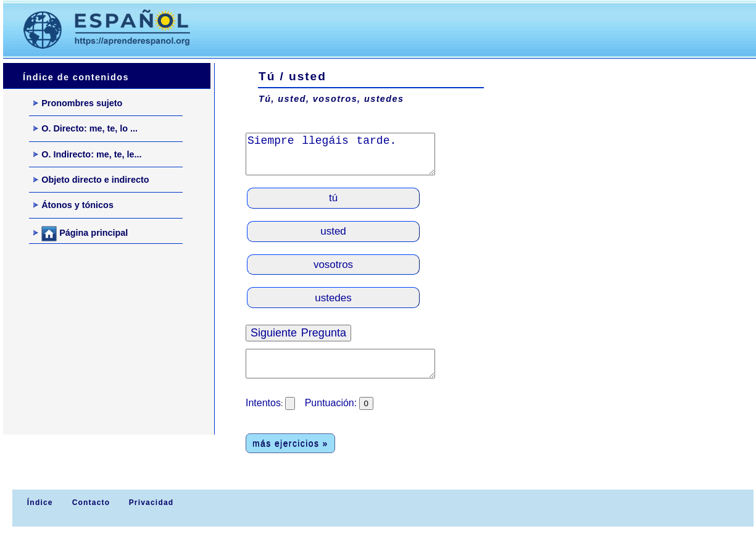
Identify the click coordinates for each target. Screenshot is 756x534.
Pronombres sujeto (78, 103)
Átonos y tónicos (73, 205)
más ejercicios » (290, 443)
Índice (38, 503)
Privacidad (152, 503)
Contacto (91, 503)
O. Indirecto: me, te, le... (87, 154)
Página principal (81, 234)
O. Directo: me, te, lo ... (85, 128)
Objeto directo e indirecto (91, 180)
